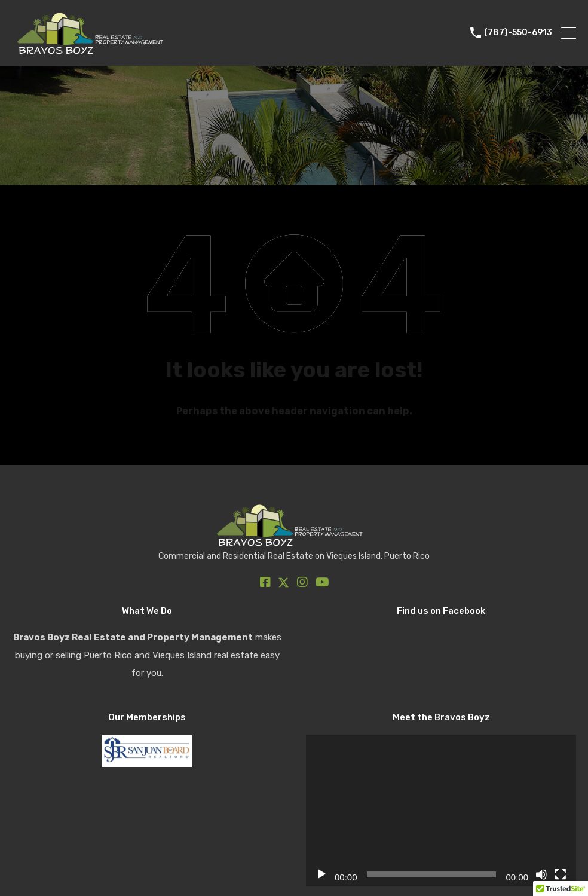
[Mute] (541, 874)
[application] (441, 811)
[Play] (321, 874)
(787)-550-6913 (518, 33)
